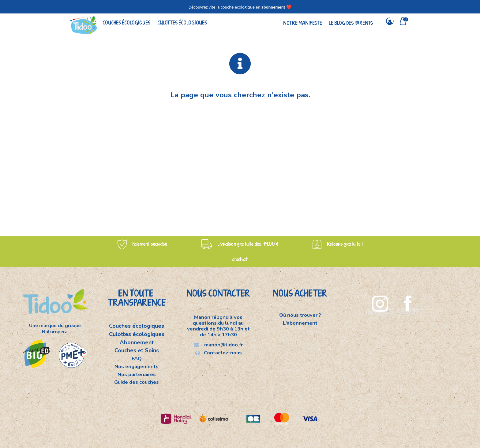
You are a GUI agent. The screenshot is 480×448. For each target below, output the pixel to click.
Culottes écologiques (182, 22)
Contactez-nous (218, 353)
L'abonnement (300, 323)
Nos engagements (137, 366)
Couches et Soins (137, 350)
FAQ (137, 358)
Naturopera (55, 332)
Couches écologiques (126, 22)
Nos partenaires (137, 374)
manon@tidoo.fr (218, 345)
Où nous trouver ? (300, 315)
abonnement (273, 7)
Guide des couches (137, 382)
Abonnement (137, 342)
